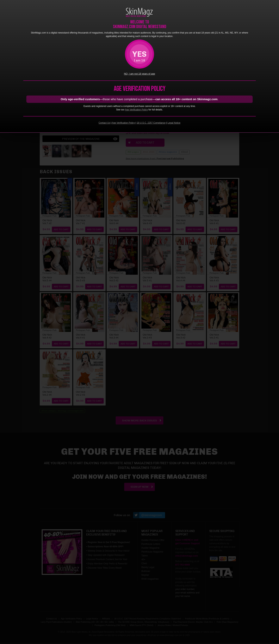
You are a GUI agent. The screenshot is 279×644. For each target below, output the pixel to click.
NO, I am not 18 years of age (140, 74)
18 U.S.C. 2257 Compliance (151, 123)
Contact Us (104, 123)
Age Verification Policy (136, 110)
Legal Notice (174, 123)
